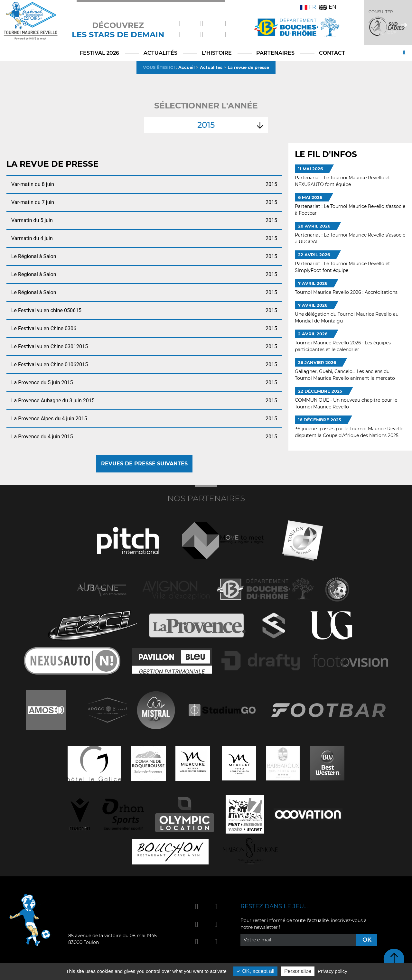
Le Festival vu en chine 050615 (144, 311)
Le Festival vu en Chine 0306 (144, 329)
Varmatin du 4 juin (144, 238)
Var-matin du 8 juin (144, 184)
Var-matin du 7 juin (144, 202)
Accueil (187, 67)
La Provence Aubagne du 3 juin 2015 (144, 401)
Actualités (211, 67)
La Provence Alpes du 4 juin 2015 (144, 419)
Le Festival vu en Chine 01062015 (144, 365)
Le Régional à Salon (144, 257)
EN (328, 7)
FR (308, 7)
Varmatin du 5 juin (144, 220)
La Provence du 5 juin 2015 (144, 383)
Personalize (298, 971)
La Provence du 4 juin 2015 (144, 437)
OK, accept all (255, 971)
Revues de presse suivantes (144, 464)
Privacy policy (332, 971)
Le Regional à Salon (144, 275)
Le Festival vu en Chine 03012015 (144, 347)
